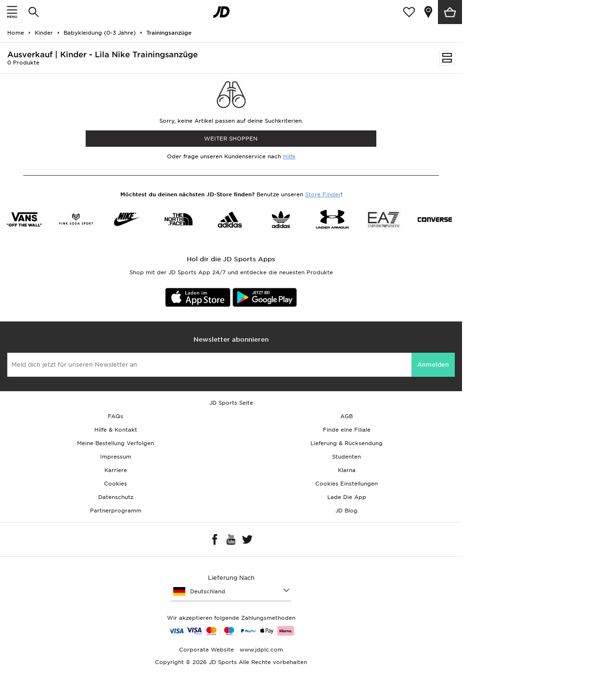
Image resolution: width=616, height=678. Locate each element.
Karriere (116, 470)
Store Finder (323, 194)
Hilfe (289, 156)
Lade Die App (347, 497)
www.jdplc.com (260, 650)
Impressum (116, 457)
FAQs (115, 416)
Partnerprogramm (116, 511)
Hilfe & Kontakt (116, 430)
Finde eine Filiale (347, 430)
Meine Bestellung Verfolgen (115, 443)
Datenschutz (116, 497)
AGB (346, 416)
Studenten (346, 457)
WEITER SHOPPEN (231, 139)
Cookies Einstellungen (346, 484)
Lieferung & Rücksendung (346, 443)
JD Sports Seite (231, 403)
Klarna (347, 470)
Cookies (115, 484)
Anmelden (433, 365)
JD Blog (346, 511)
